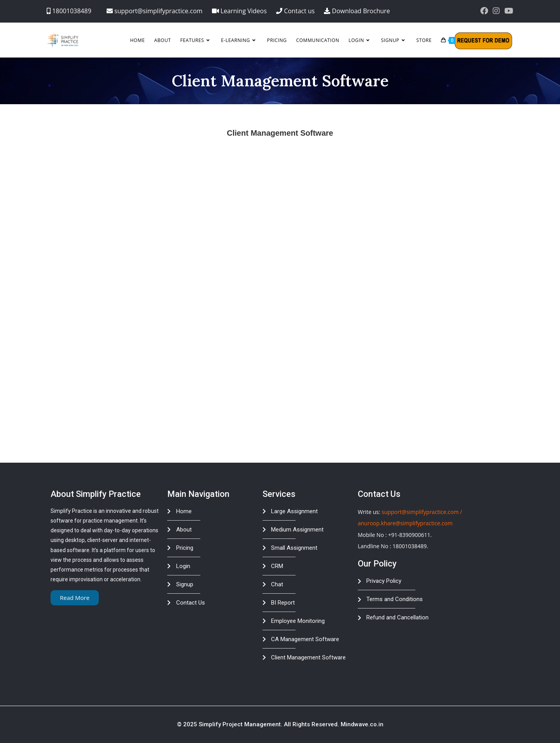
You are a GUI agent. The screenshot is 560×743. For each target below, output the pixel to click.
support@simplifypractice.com (420, 512)
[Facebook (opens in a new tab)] (484, 11)
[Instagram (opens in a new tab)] (496, 11)
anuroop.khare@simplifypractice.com (405, 523)
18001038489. (410, 546)
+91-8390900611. (410, 535)
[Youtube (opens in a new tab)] (508, 11)
